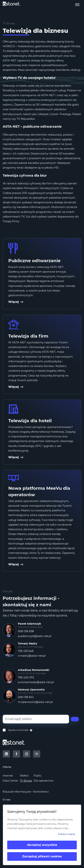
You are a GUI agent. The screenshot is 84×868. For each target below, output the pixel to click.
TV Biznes (26, 781)
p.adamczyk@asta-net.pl (35, 636)
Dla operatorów (44, 781)
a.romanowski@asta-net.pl (36, 682)
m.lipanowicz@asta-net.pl (35, 702)
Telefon (24, 776)
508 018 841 (26, 697)
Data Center (10, 781)
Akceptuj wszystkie (42, 845)
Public (38, 776)
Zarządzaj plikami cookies (42, 856)
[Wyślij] (75, 719)
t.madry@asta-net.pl (32, 656)
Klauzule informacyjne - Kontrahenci (26, 792)
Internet (8, 776)
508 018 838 (26, 631)
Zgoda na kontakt (18, 730)
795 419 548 (26, 651)
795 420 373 (26, 677)
